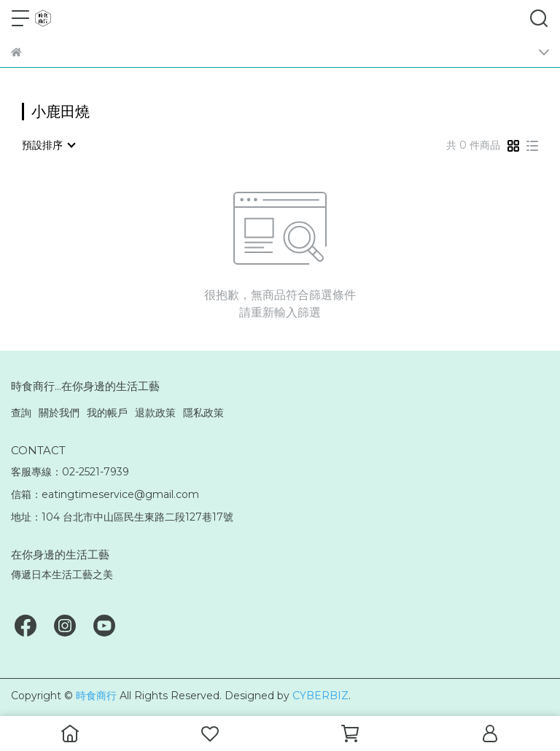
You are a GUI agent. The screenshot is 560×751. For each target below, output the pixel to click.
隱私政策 (203, 413)
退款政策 (155, 413)
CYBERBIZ (320, 696)
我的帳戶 (107, 413)
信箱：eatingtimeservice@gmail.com (105, 494)
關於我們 (59, 413)
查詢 (21, 413)
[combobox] (48, 145)
